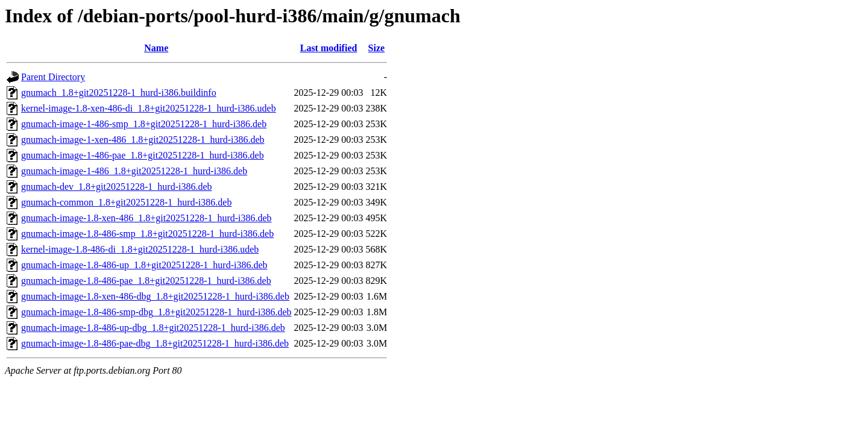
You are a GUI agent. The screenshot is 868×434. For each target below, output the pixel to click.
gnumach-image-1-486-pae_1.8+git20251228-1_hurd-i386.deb (143, 155)
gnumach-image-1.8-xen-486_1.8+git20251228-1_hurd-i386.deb (146, 218)
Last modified (329, 48)
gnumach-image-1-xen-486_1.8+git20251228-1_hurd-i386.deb (143, 140)
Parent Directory (53, 77)
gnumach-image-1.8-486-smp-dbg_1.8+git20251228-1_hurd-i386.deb (156, 312)
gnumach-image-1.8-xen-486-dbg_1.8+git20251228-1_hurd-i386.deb (155, 296)
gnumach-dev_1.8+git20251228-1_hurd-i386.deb (117, 187)
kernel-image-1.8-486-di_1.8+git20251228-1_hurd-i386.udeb (140, 249)
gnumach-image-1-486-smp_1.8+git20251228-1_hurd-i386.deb (144, 124)
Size (377, 48)
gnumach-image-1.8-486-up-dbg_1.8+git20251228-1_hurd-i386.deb (153, 328)
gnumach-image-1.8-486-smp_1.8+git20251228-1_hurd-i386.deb (147, 234)
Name (156, 48)
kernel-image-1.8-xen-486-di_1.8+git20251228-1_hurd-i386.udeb (149, 108)
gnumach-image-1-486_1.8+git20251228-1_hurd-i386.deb (134, 171)
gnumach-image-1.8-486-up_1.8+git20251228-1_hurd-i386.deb (144, 265)
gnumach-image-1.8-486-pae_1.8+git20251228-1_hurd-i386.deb (146, 281)
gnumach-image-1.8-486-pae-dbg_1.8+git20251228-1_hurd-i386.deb (155, 343)
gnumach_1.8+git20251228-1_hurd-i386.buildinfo (119, 93)
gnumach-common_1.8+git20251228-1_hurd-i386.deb (126, 202)
